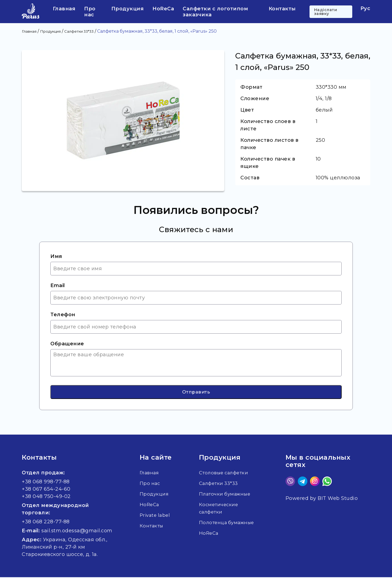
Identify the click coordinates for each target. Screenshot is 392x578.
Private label (149, 520)
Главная (64, 9)
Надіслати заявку (326, 12)
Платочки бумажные (226, 495)
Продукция (128, 9)
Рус (365, 8)
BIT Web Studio (338, 499)
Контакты (282, 9)
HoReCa (163, 9)
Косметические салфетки (219, 509)
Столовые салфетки (226, 474)
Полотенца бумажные (228, 523)
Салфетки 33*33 (220, 484)
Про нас (90, 12)
